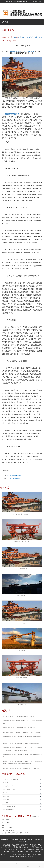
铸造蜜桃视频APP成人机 (9, 806)
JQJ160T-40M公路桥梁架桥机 (14, 475)
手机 (16, 864)
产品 (27, 865)
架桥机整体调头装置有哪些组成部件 (21, 514)
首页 (15, 37)
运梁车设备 (6, 796)
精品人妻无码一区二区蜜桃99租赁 (11, 779)
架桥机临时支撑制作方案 (21, 569)
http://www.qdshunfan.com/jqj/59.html (21, 51)
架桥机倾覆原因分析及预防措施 (21, 541)
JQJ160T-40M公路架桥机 (21, 623)
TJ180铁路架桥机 (21, 650)
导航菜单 (5, 22)
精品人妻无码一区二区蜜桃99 (20, 845)
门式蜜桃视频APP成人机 (9, 786)
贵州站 (40, 855)
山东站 (14, 855)
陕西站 (22, 857)
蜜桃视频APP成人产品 (25, 37)
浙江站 (25, 855)
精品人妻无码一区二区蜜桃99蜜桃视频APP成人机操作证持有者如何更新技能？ (22, 768)
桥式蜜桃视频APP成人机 (9, 789)
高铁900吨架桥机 (21, 596)
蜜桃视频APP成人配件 (9, 809)
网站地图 (4, 7)
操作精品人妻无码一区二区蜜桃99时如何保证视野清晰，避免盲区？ (19, 716)
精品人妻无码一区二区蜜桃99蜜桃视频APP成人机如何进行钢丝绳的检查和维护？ (22, 732)
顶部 (38, 865)
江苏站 (30, 855)
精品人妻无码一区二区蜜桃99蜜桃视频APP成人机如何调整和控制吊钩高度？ (21, 743)
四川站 (35, 855)
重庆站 (27, 857)
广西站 (17, 857)
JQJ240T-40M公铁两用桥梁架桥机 (15, 479)
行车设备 (6, 793)
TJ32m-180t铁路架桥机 (21, 705)
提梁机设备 (6, 783)
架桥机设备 (38, 37)
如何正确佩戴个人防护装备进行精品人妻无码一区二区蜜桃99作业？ (19, 728)
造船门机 (6, 803)
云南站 (19, 855)
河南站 (12, 857)
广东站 (9, 855)
